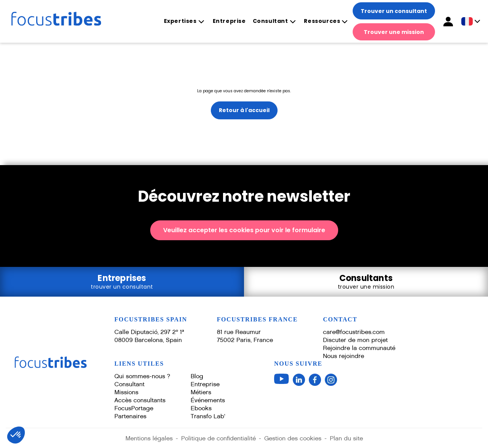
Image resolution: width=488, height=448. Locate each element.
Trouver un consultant (394, 11)
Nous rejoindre (344, 356)
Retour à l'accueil (244, 110)
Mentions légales (149, 438)
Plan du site (346, 438)
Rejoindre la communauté (359, 348)
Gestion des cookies (293, 438)
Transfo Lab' (208, 416)
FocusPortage (134, 408)
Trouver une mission (394, 32)
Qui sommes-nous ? (142, 376)
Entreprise (229, 21)
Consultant (270, 21)
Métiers (201, 392)
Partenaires (130, 416)
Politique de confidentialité (218, 438)
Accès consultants (140, 400)
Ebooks (201, 408)
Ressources (322, 21)
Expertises (180, 21)
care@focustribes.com (354, 332)
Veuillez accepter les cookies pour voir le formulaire (244, 230)
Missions (126, 392)
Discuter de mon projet (355, 340)
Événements (208, 400)
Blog (197, 376)
